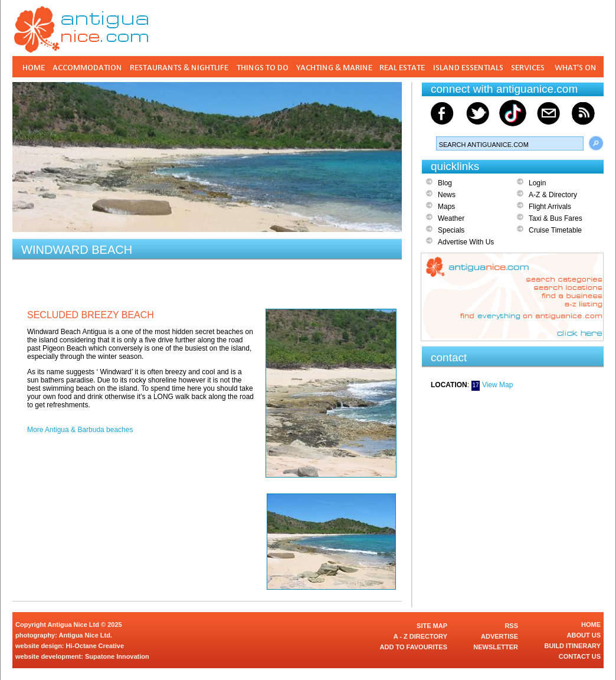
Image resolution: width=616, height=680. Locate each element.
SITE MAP (432, 626)
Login (537, 183)
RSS (511, 626)
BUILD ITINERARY (572, 646)
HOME (591, 625)
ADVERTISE (499, 636)
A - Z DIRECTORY (420, 636)
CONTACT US (580, 656)
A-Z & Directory (553, 195)
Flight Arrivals (550, 207)
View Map (497, 385)
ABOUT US (584, 635)
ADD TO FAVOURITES (414, 647)
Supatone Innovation (117, 656)
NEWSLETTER (496, 647)
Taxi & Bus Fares (556, 218)
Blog (445, 183)
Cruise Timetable (555, 230)
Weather (451, 218)
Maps (446, 207)
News (447, 195)
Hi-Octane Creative (95, 646)
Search (596, 143)
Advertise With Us (466, 242)
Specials (451, 230)
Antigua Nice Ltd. (86, 635)
